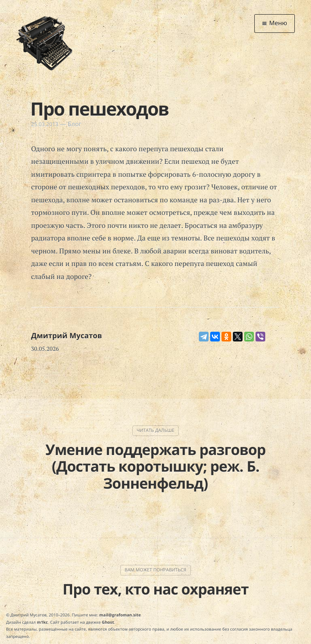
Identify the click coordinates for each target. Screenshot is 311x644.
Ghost (108, 622)
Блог (75, 124)
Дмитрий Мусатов (67, 336)
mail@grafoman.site (120, 615)
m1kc (42, 622)
